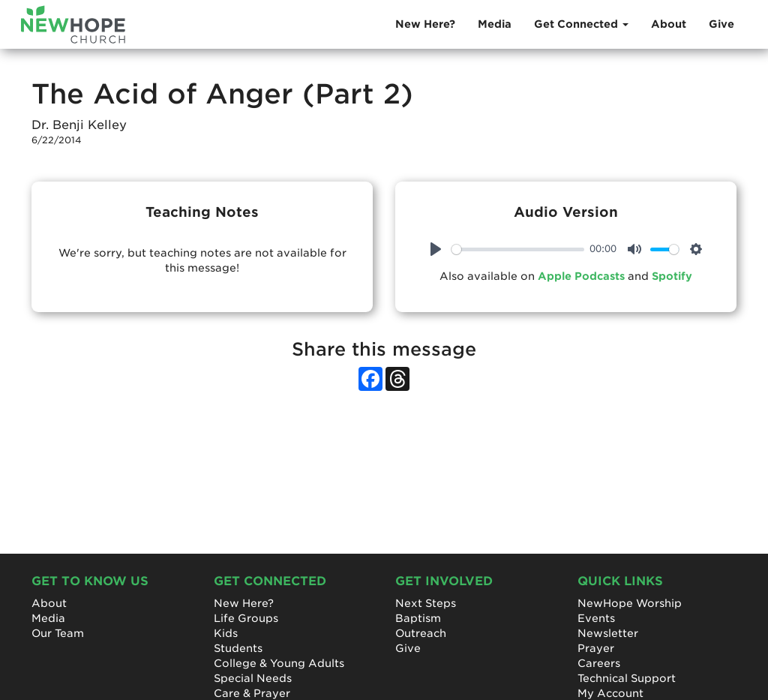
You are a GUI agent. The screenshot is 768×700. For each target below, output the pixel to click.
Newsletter (608, 633)
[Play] (436, 249)
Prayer (596, 648)
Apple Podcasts (581, 276)
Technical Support (627, 678)
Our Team (58, 633)
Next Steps (426, 603)
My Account (610, 693)
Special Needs (253, 678)
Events (596, 618)
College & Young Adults (279, 663)
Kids (226, 633)
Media (495, 24)
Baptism (418, 618)
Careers (599, 663)
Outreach (421, 633)
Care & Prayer (252, 693)
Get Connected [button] (581, 24)
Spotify (672, 276)
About (669, 24)
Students (238, 648)
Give (721, 24)
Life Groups (246, 618)
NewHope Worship (630, 603)
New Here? (425, 24)
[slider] (518, 249)
